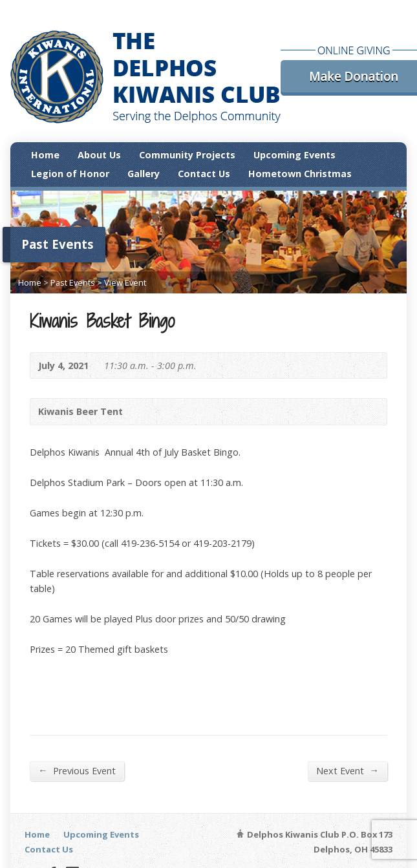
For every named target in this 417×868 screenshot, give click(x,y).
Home (45, 155)
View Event (125, 282)
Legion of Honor (70, 174)
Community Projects (187, 155)
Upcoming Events (294, 155)
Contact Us (204, 174)
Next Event (347, 770)
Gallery (144, 174)
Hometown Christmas (300, 174)
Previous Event (77, 770)
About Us (99, 155)
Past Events (73, 282)
